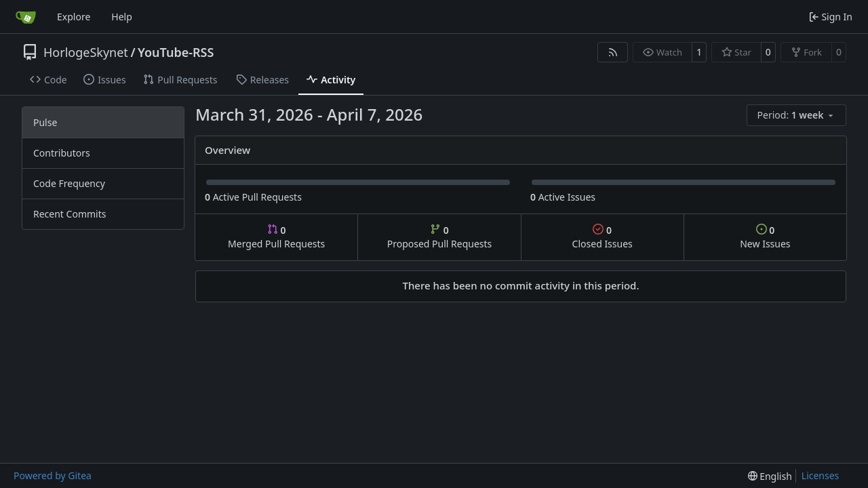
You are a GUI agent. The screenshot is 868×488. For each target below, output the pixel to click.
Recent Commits (70, 214)
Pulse (45, 122)
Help (122, 17)
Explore (74, 17)
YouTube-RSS (176, 52)
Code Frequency (69, 183)
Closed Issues (603, 237)
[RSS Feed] (613, 52)
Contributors (62, 153)
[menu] (796, 115)
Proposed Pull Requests (440, 237)
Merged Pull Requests (276, 237)
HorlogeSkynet (86, 52)
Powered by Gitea (53, 475)
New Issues (765, 237)
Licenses (821, 475)
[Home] (26, 17)
